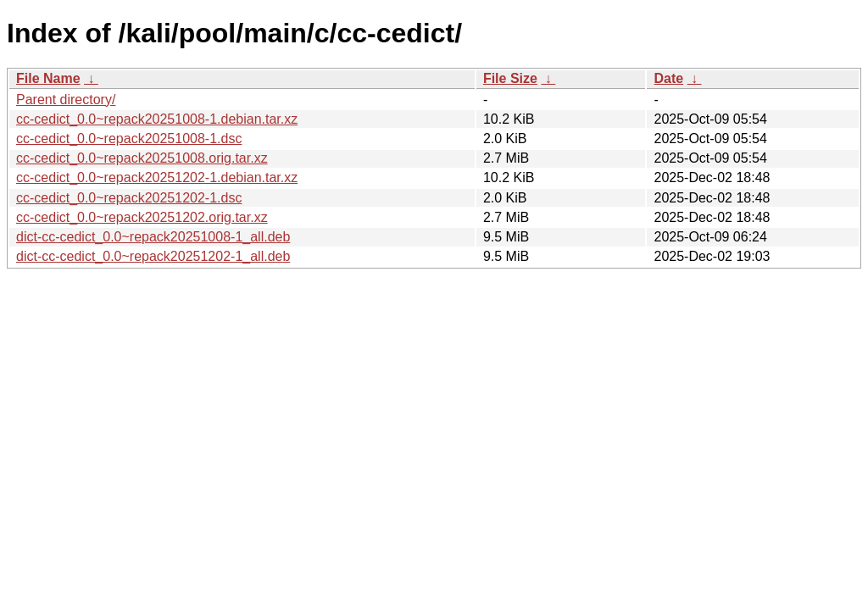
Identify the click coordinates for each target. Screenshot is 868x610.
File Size (510, 78)
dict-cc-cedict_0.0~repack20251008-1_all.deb (153, 237)
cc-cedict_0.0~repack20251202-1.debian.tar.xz (157, 177)
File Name (48, 78)
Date (668, 78)
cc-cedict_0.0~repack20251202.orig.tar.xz (142, 217)
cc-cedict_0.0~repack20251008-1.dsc (129, 139)
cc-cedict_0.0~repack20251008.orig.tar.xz (142, 158)
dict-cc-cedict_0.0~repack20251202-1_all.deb (153, 256)
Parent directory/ (66, 100)
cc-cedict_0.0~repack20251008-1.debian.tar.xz (157, 119)
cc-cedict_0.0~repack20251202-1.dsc (129, 198)
